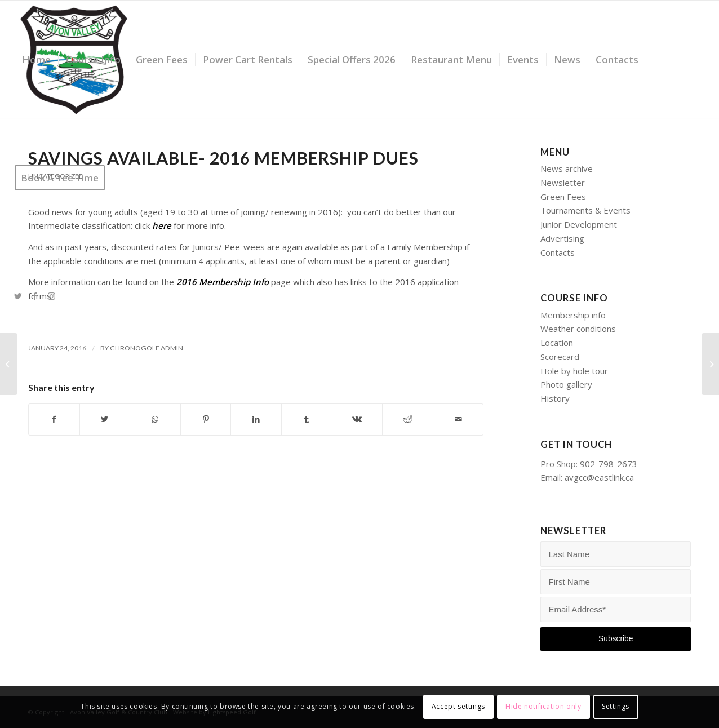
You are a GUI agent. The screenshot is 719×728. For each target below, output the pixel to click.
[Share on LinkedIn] (256, 420)
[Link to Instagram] (52, 296)
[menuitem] (36, 60)
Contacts (558, 252)
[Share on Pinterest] (206, 420)
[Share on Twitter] (105, 420)
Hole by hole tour (574, 371)
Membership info (573, 315)
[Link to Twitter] (18, 296)
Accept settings (458, 706)
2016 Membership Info (223, 282)
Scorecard (560, 357)
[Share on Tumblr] (307, 420)
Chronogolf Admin (147, 348)
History (555, 398)
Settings (616, 706)
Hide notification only (543, 706)
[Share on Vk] (358, 420)
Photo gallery (566, 384)
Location (557, 343)
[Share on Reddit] (408, 420)
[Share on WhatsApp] (155, 420)
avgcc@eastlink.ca (599, 477)
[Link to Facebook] (35, 296)
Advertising (562, 238)
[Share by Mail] (458, 420)
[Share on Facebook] (54, 420)
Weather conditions (578, 329)
